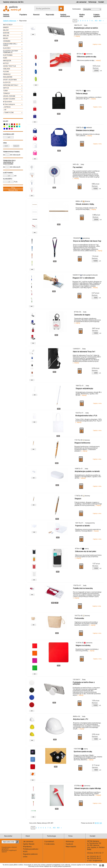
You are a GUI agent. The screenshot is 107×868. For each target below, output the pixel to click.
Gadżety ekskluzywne (65, 15)
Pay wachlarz (78, 167)
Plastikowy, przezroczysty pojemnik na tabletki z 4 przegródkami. (88, 530)
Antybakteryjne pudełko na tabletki (87, 471)
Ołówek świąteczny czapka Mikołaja (88, 788)
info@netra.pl (97, 861)
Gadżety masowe (6, 15)
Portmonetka (79, 618)
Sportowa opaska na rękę (83, 752)
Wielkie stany (82, 15)
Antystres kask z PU (81, 719)
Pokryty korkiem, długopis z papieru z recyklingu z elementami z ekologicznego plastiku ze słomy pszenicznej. (88, 504)
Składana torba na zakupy (85, 130)
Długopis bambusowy (82, 443)
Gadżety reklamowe (10, 21)
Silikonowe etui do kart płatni (86, 551)
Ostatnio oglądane (97, 15)
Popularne (23, 15)
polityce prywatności (64, 866)
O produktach (49, 841)
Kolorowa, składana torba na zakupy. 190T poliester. (88, 135)
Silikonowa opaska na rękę (86, 57)
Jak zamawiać (81, 2)
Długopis (78, 499)
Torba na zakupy (82, 94)
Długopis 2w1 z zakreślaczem (84, 278)
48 (96, 823)
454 (100, 21)
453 (96, 21)
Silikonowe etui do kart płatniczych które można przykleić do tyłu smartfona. (88, 557)
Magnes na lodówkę (83, 645)
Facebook (69, 844)
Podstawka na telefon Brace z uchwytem (84, 683)
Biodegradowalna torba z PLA (86, 416)
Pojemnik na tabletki (82, 526)
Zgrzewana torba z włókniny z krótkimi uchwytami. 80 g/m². (89, 98)
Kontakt (101, 2)
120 (101, 823)
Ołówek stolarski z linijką (85, 204)
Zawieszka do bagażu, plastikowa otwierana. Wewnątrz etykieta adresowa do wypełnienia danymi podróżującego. (87, 321)
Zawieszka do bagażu (82, 315)
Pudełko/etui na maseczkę (83, 588)
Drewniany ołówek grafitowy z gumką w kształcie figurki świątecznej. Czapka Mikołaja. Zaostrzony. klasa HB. (88, 794)
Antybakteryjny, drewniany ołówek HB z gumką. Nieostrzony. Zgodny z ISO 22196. (89, 394)
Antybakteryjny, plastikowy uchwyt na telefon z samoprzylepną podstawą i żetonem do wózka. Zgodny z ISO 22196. (87, 34)
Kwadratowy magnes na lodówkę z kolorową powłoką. (87, 650)
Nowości (36, 15)
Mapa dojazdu (71, 847)
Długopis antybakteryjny (84, 389)
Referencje (92, 2)
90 (98, 823)
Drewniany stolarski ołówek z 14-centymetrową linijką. (86, 209)
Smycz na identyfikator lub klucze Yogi (87, 241)
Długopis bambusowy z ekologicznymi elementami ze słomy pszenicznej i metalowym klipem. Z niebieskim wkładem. (87, 449)
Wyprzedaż (50, 15)
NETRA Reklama (93, 841)
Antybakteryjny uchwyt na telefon (86, 28)
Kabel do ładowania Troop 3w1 (84, 352)
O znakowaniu (49, 844)
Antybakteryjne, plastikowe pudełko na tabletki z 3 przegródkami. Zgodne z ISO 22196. (88, 477)
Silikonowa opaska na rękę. (89, 60)
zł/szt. (97, 66)
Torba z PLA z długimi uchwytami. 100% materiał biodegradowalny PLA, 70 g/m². (89, 421)
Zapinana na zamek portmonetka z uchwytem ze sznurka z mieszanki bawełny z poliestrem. (86, 624)
